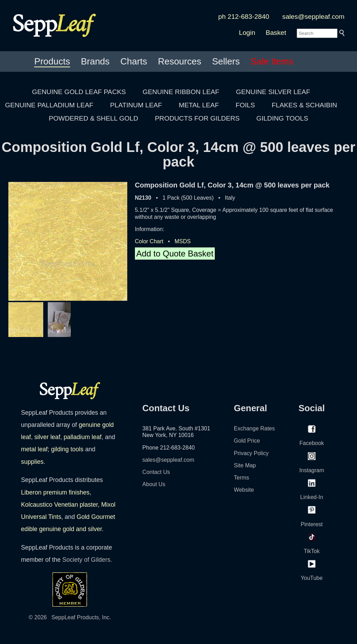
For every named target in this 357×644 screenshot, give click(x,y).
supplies (32, 462)
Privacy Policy (251, 453)
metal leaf (34, 449)
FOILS (245, 105)
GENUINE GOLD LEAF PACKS (79, 92)
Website (244, 490)
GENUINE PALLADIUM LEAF (49, 105)
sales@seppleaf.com (313, 17)
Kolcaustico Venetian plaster (59, 505)
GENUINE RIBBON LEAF (181, 92)
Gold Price (247, 441)
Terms (242, 478)
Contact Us (156, 472)
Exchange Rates (254, 428)
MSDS (183, 241)
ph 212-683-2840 (244, 17)
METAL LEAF (199, 105)
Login (247, 33)
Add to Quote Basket (175, 254)
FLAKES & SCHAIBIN (304, 105)
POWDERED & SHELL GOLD (93, 118)
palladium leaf (83, 437)
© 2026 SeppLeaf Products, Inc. (70, 617)
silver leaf (47, 437)
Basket (276, 33)
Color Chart (149, 241)
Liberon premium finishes (55, 492)
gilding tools (67, 449)
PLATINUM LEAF (136, 105)
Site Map (245, 465)
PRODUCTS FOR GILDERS (197, 118)
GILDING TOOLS (282, 118)
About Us (154, 484)
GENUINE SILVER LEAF (273, 92)
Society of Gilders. (87, 560)
